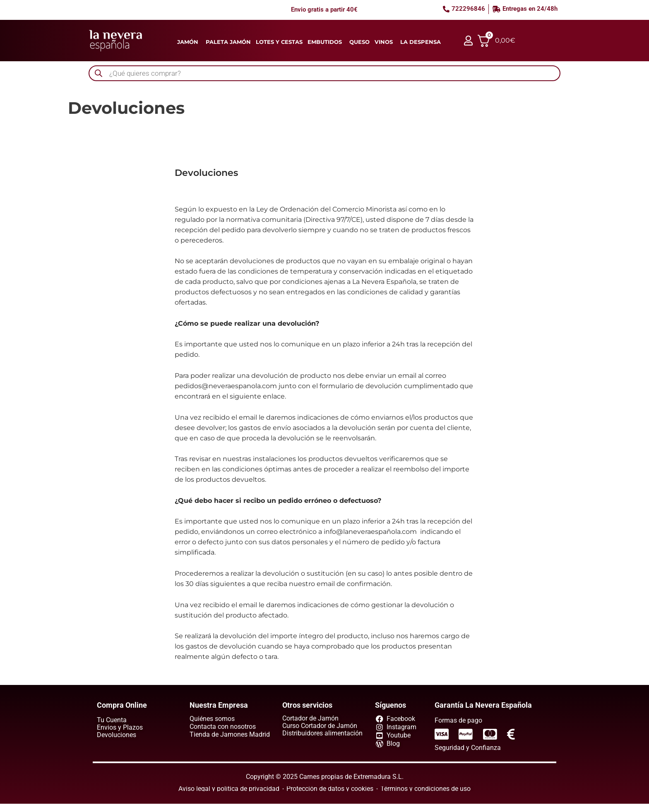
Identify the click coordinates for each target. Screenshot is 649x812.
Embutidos (325, 42)
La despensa (421, 42)
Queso (359, 42)
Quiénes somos (212, 719)
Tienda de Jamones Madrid (230, 734)
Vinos (384, 42)
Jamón (188, 42)
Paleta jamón (228, 42)
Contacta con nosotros (223, 727)
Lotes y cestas (279, 42)
